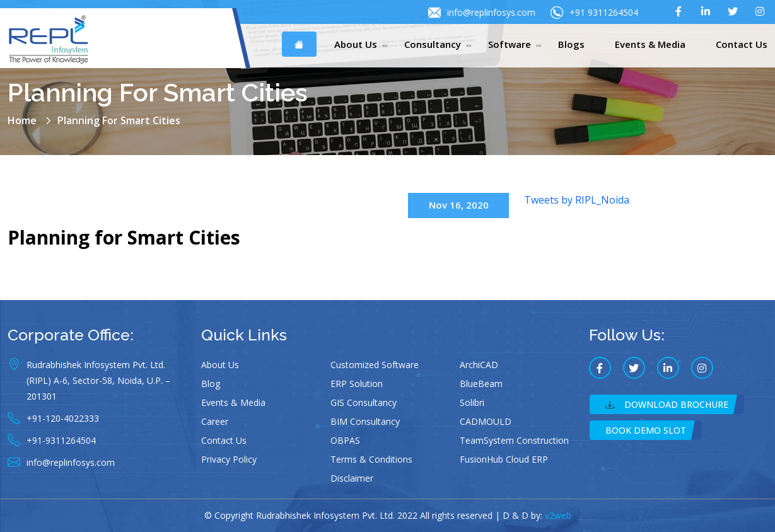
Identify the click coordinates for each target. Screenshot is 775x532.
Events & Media (650, 44)
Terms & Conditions (371, 459)
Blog (211, 384)
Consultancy (433, 44)
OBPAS (345, 440)
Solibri (472, 402)
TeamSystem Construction (514, 440)
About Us (356, 44)
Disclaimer (352, 478)
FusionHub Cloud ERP (504, 459)
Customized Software (375, 365)
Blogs (571, 44)
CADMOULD (486, 421)
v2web (558, 515)
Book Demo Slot (646, 430)
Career (215, 421)
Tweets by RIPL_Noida (577, 200)
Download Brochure (667, 404)
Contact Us (742, 44)
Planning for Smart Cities (124, 237)
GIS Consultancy (364, 402)
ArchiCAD (479, 365)
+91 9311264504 (594, 13)
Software (510, 44)
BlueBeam (481, 384)
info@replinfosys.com (482, 13)
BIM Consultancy (365, 421)
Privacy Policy (229, 459)
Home (22, 120)
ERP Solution (357, 384)
